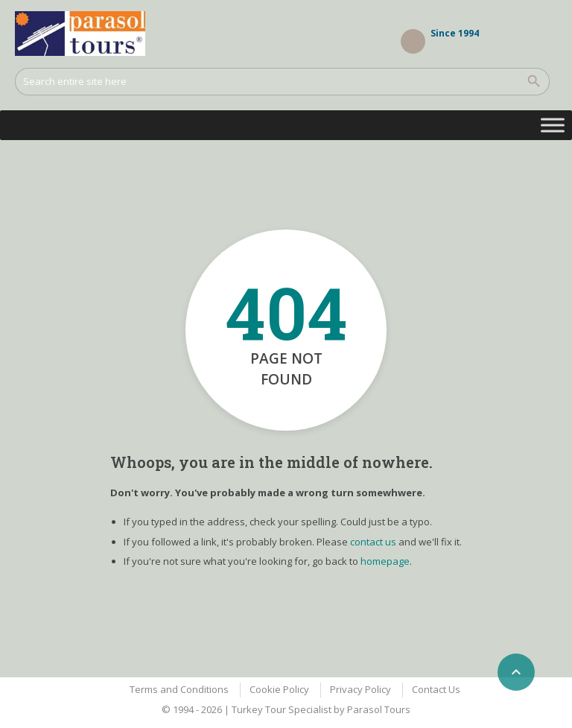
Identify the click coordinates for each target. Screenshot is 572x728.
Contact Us (436, 689)
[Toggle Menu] (553, 125)
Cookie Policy (279, 689)
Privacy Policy (360, 689)
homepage (385, 561)
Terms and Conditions (179, 689)
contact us (373, 542)
